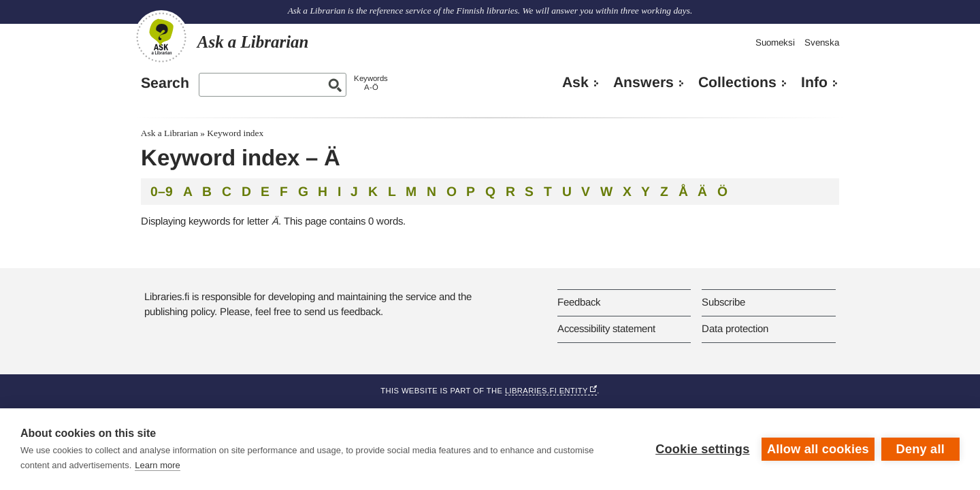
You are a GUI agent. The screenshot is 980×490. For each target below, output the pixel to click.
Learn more (157, 465)
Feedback (579, 302)
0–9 (162, 191)
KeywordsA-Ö (371, 83)
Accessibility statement (606, 328)
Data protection (735, 328)
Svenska (822, 43)
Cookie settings (702, 449)
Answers (643, 82)
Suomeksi (775, 43)
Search (165, 83)
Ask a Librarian (169, 133)
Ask (575, 82)
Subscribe (723, 302)
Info (814, 82)
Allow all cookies (818, 449)
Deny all (920, 449)
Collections (737, 82)
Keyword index (235, 133)
